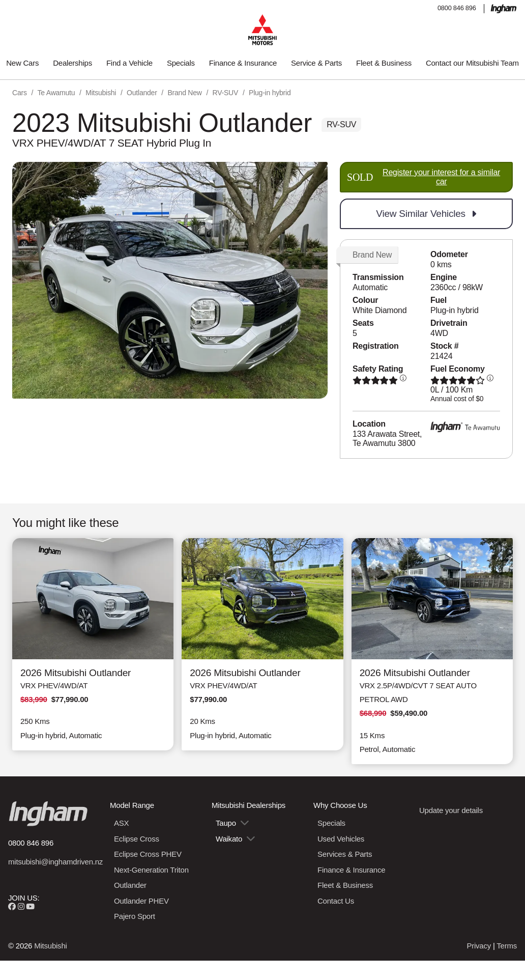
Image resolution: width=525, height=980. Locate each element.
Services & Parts (345, 854)
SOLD (426, 177)
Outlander (142, 93)
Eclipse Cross (137, 839)
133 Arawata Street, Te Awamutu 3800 (387, 439)
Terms (507, 946)
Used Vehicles (341, 839)
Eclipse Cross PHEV (148, 854)
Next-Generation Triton (151, 870)
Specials (181, 63)
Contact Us (336, 901)
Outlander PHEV (141, 901)
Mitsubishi (101, 93)
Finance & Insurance (243, 63)
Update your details (451, 810)
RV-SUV (226, 93)
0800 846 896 (457, 8)
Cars (20, 93)
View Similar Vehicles (426, 214)
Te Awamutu (56, 93)
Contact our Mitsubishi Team (472, 63)
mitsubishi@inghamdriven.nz (55, 862)
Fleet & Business (384, 63)
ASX (121, 823)
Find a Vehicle (129, 63)
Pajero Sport (135, 916)
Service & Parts (316, 63)
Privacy (479, 946)
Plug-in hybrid (270, 93)
